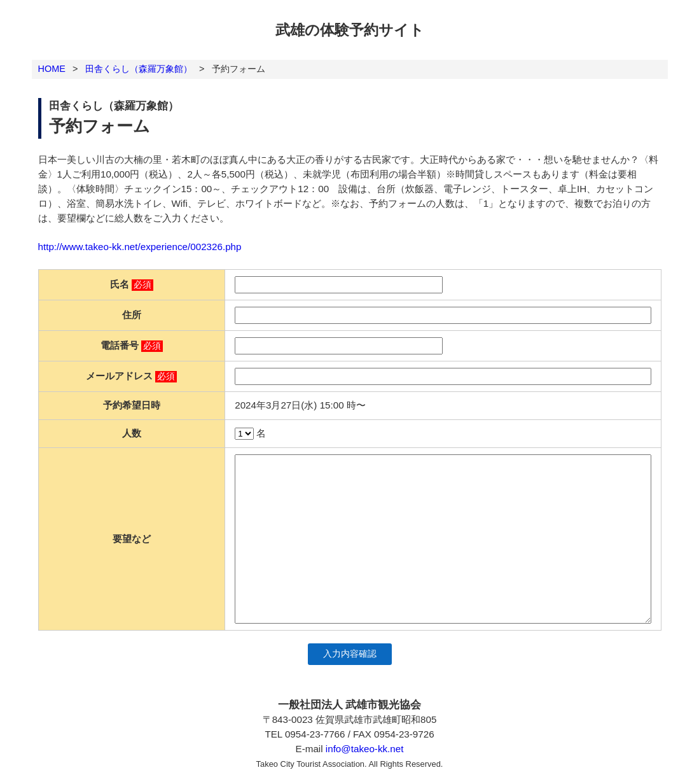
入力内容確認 (350, 654)
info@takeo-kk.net (365, 749)
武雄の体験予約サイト (350, 30)
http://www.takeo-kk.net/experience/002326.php (140, 247)
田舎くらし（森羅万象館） (139, 69)
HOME (52, 69)
